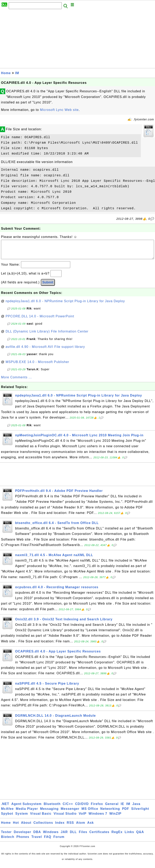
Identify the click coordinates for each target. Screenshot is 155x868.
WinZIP (115, 818)
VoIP (83, 818)
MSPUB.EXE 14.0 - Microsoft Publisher (37, 366)
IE (122, 808)
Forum (59, 841)
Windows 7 (98, 818)
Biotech (8, 841)
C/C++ (68, 808)
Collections (43, 827)
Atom (81, 827)
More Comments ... (16, 381)
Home (6, 73)
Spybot (7, 818)
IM (17, 73)
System (22, 818)
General (112, 808)
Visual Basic (41, 818)
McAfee (7, 813)
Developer (22, 836)
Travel (37, 841)
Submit (48, 286)
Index (60, 827)
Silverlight (140, 813)
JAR (64, 836)
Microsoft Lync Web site (59, 110)
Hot (16, 827)
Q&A (140, 836)
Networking (110, 813)
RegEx (117, 836)
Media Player (27, 813)
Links (129, 836)
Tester (6, 836)
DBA (37, 836)
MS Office (90, 813)
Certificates (99, 836)
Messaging (49, 813)
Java (136, 808)
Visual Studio (65, 818)
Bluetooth (52, 808)
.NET (5, 808)
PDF (126, 813)
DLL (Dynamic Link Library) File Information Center (47, 335)
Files (83, 836)
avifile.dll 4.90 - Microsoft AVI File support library (45, 351)
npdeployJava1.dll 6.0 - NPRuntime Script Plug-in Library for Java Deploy (65, 305)
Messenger (70, 813)
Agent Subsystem (26, 808)
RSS (70, 827)
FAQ (48, 841)
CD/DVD (82, 808)
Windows (51, 836)
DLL (73, 836)
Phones (23, 841)
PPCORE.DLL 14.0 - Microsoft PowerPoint (40, 320)
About (26, 827)
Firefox (97, 808)
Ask (90, 827)
